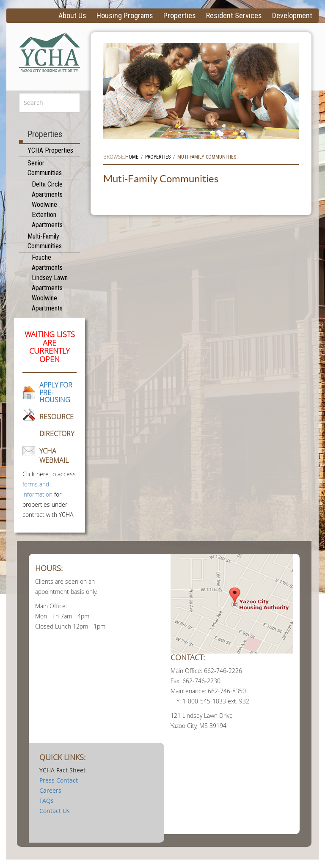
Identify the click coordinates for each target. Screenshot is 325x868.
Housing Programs (125, 16)
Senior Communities (45, 168)
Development (292, 16)
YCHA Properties (50, 150)
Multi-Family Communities (45, 241)
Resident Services (234, 16)
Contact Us (55, 811)
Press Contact (59, 780)
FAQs (47, 801)
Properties (180, 16)
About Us (72, 16)
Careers (50, 790)
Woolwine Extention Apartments (47, 215)
